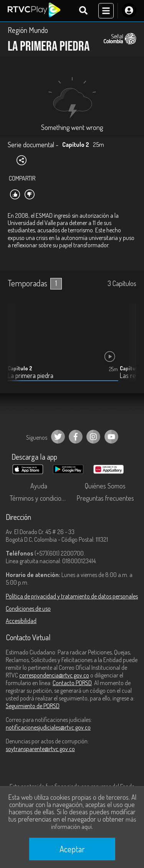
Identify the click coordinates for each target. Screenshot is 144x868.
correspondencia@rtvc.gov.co (54, 675)
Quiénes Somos (105, 486)
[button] (127, 348)
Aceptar (72, 849)
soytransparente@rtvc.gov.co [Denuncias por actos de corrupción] (40, 749)
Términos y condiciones (40, 498)
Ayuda (39, 486)
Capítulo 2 (20, 368)
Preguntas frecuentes (105, 498)
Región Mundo (28, 30)
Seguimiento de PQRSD (33, 706)
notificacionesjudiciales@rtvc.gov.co (48, 727)
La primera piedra (31, 376)
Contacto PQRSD (72, 683)
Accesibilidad (21, 621)
